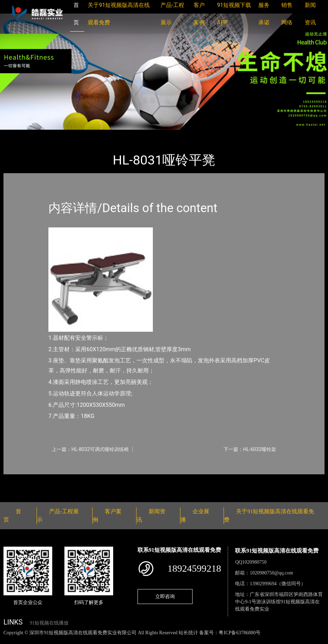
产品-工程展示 (45, 134)
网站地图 (10, 640)
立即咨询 (165, 596)
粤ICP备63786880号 (240, 633)
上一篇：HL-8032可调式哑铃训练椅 (90, 449)
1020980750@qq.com (271, 573)
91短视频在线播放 (49, 623)
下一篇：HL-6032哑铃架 (250, 449)
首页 (16, 134)
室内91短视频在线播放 (96, 134)
